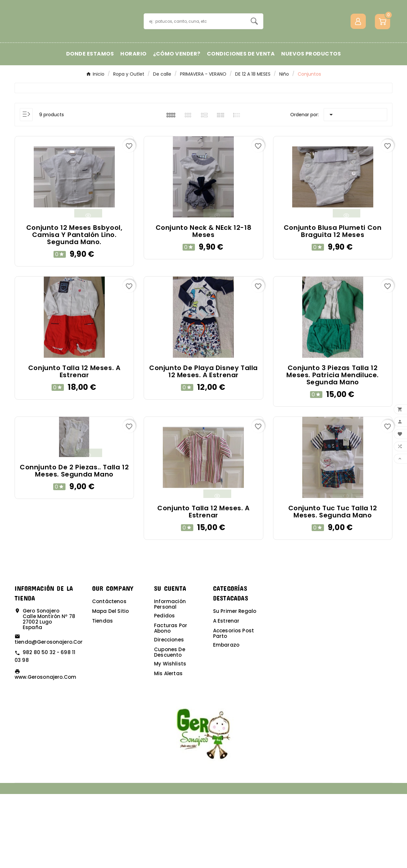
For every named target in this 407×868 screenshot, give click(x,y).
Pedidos (164, 690)
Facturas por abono (171, 702)
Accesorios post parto (233, 707)
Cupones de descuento (170, 726)
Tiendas (102, 695)
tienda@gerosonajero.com (50, 716)
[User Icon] (358, 58)
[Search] (254, 58)
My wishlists (170, 738)
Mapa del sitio (110, 685)
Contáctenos (109, 675)
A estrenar (226, 695)
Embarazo (226, 719)
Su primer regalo (235, 685)
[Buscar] (195, 58)
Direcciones (169, 714)
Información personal (170, 678)
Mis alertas (168, 747)
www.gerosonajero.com (45, 751)
